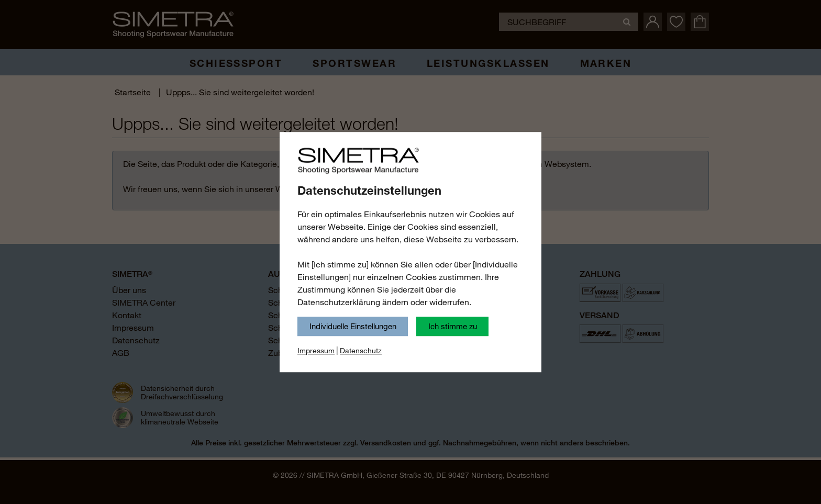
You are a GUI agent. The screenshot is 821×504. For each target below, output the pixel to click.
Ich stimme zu (453, 326)
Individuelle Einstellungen (353, 326)
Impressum (316, 351)
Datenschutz (361, 351)
